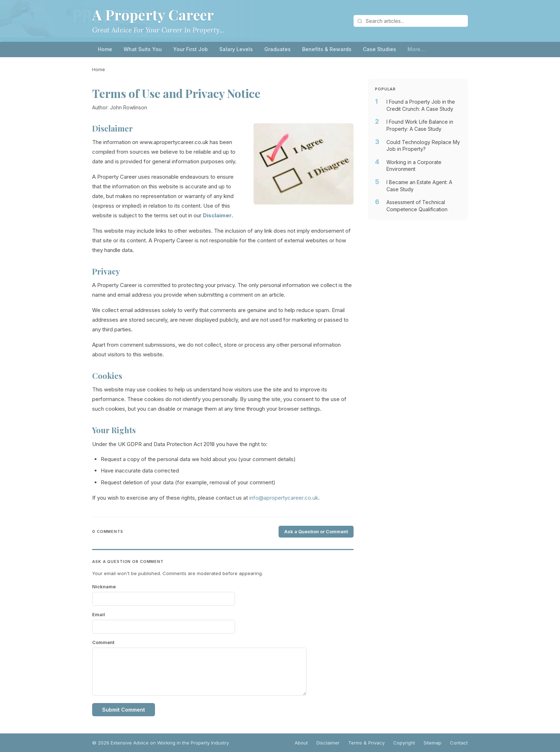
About (301, 743)
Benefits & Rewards (327, 49)
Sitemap (432, 743)
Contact (459, 743)
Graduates (277, 49)
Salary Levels (236, 49)
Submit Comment (124, 710)
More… (416, 49)
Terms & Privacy (366, 743)
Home (105, 49)
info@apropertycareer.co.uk (284, 498)
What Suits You (143, 49)
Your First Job (191, 49)
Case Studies (379, 49)
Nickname (104, 587)
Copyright (404, 743)
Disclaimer (328, 743)
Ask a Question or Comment (316, 531)
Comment (103, 642)
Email (99, 614)
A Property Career (153, 14)
